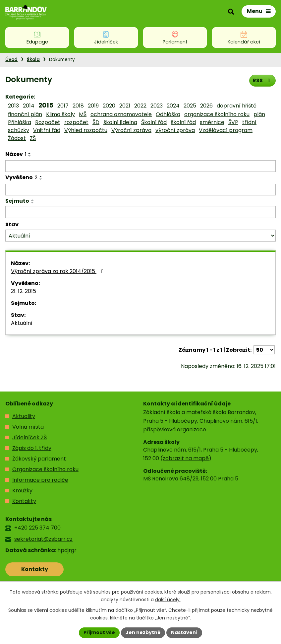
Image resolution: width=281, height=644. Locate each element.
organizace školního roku (217, 114)
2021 (125, 106)
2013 (13, 106)
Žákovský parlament (39, 459)
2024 (173, 106)
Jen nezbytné (143, 632)
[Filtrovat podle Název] (140, 166)
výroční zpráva (175, 130)
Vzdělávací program (226, 130)
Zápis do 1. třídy (32, 448)
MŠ (83, 114)
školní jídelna (120, 122)
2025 (190, 106)
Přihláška (20, 122)
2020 (109, 106)
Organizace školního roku (45, 469)
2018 (78, 106)
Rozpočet (48, 122)
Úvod (11, 60)
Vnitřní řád (47, 130)
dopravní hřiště (237, 106)
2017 (63, 106)
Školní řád (154, 122)
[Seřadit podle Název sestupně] (30, 156)
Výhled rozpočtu (86, 130)
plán (259, 114)
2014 (29, 106)
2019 (93, 106)
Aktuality (24, 416)
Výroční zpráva (131, 130)
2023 (157, 106)
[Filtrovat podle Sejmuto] (140, 212)
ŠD (96, 122)
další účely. (168, 600)
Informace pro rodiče (40, 480)
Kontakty (24, 501)
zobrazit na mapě (186, 458)
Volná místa (28, 427)
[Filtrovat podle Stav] (140, 236)
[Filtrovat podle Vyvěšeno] (140, 190)
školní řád (183, 122)
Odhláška (168, 114)
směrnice (212, 122)
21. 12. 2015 (24, 291)
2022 (140, 106)
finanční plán (25, 114)
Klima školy (60, 114)
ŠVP (233, 122)
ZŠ (33, 138)
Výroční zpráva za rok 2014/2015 (58, 271)
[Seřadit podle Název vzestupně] (30, 153)
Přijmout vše (99, 632)
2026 (206, 106)
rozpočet (76, 122)
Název (16, 154)
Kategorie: (20, 97)
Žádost (17, 138)
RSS (262, 80)
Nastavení (184, 632)
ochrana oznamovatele (121, 114)
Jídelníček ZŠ (29, 437)
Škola (33, 60)
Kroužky (22, 491)
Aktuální (22, 323)
